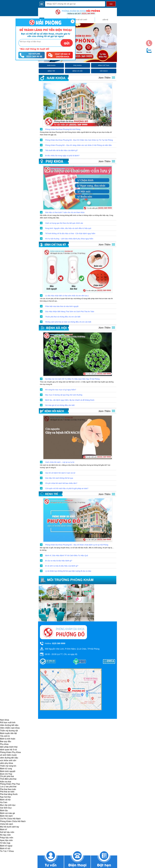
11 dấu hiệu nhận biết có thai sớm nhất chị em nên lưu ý (67, 296)
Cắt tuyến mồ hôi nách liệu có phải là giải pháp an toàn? (67, 488)
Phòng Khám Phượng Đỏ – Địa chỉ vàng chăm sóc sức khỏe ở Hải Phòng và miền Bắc (79, 145)
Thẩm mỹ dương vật (9, 731)
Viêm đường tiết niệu (9, 725)
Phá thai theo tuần (8, 789)
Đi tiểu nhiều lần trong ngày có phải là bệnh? (62, 156)
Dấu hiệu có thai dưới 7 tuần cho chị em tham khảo (65, 212)
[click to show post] (78, 105)
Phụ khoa (4, 744)
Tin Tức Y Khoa (7, 851)
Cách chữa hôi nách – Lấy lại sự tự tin (60, 462)
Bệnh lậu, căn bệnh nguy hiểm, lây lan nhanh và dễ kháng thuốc (70, 400)
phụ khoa (78, 65)
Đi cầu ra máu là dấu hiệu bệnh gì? (59, 561)
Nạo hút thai (5, 797)
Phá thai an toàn (7, 792)
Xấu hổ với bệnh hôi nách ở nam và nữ (60, 473)
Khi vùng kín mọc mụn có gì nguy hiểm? (61, 390)
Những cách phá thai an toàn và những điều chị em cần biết (68, 322)
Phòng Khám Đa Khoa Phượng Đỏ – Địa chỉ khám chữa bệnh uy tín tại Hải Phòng (77, 545)
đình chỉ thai (104, 65)
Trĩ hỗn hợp (5, 843)
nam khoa (51, 65)
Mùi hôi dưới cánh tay (9, 827)
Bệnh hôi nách (6, 816)
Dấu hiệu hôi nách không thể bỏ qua (59, 478)
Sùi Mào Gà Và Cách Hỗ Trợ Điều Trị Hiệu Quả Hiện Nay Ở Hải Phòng (72, 379)
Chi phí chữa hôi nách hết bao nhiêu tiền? (61, 483)
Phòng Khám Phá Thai (10, 784)
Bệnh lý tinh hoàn (8, 739)
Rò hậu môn (5, 835)
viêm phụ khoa (6, 763)
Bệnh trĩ (3, 829)
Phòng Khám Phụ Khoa (10, 752)
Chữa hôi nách (6, 824)
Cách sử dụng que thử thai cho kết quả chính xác (64, 223)
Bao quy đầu (6, 741)
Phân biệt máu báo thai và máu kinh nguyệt (62, 306)
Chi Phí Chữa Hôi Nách (10, 819)
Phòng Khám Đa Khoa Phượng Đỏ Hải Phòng (63, 129)
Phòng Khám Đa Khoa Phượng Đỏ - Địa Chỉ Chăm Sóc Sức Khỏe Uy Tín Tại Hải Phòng (79, 140)
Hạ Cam (4, 802)
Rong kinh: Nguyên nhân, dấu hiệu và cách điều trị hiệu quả (68, 228)
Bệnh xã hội (5, 800)
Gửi (111, 4)
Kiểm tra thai (6, 782)
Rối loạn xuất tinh (8, 722)
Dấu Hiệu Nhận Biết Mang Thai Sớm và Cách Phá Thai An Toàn (70, 312)
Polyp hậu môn (7, 838)
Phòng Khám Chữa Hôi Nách (13, 821)
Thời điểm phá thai (8, 779)
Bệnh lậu (4, 810)
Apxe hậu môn (6, 840)
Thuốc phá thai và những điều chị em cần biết (63, 317)
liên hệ (105, 20)
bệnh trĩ (51, 71)
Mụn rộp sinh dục (8, 805)
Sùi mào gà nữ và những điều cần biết (60, 405)
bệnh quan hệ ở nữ (8, 750)
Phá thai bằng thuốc (9, 794)
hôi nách (104, 71)
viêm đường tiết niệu (9, 758)
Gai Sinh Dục (6, 808)
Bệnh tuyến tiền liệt (8, 733)
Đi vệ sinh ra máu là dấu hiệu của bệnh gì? (62, 566)
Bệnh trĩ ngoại (6, 846)
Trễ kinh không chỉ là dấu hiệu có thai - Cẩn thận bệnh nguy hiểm (70, 233)
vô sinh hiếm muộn (8, 755)
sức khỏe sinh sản (8, 760)
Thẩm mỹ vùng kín (8, 766)
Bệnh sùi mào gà (7, 813)
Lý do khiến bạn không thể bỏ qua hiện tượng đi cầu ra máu (68, 571)
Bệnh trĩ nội (5, 848)
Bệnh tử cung (6, 769)
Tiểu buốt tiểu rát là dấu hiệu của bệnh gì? (61, 150)
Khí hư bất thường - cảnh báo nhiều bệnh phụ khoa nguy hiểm (69, 239)
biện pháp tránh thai (9, 747)
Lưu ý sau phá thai (8, 787)
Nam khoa (4, 720)
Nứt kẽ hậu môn (7, 832)
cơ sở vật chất (81, 20)
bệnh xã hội (77, 71)
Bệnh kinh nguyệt (8, 771)
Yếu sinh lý (5, 736)
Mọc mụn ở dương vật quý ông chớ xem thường (64, 395)
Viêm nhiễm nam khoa (10, 728)
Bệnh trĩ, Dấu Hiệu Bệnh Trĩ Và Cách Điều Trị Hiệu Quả (67, 555)
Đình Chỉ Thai (6, 774)
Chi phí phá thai (7, 776)
